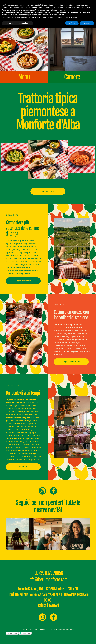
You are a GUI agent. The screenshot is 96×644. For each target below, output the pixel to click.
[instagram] (42, 491)
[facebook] (54, 491)
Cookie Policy (26, 633)
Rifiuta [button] (72, 23)
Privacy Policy (13, 633)
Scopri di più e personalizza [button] (17, 23)
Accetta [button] (87, 23)
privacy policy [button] (7, 8)
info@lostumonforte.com (48, 580)
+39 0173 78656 (51, 573)
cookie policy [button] (59, 10)
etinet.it (71, 630)
